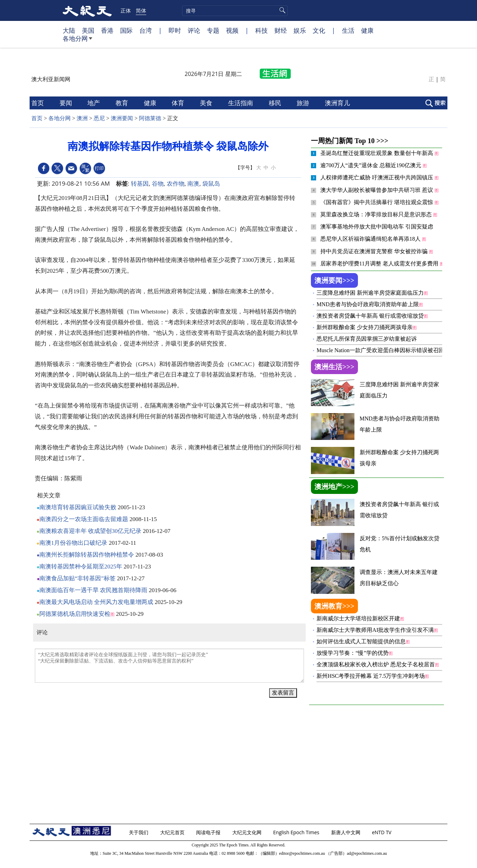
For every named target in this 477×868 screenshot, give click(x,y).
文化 (319, 30)
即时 (175, 30)
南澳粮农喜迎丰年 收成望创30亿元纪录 (90, 531)
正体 (126, 10)
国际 (126, 30)
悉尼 (99, 118)
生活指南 (241, 103)
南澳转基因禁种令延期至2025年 (81, 567)
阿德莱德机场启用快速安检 (75, 614)
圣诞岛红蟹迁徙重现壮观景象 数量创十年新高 (377, 153)
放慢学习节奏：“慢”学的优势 (352, 653)
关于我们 (139, 832)
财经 (281, 30)
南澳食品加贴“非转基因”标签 (77, 578)
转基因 (140, 183)
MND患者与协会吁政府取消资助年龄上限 (367, 304)
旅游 (304, 103)
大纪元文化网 (248, 832)
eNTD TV (382, 832)
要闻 (67, 103)
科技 (261, 30)
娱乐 (300, 30)
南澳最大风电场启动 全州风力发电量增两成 (96, 602)
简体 (141, 10)
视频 (232, 30)
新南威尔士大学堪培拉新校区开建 (358, 618)
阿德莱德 (150, 118)
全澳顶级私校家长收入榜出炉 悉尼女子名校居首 (376, 664)
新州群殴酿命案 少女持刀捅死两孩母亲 (365, 327)
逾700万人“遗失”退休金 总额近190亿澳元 (372, 165)
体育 (179, 103)
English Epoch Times (297, 832)
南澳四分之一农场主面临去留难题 (84, 519)
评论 (194, 30)
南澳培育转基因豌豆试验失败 (78, 507)
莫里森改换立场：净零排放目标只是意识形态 (377, 214)
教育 (123, 103)
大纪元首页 (173, 832)
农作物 (176, 183)
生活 (348, 30)
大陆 (69, 30)
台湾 (146, 30)
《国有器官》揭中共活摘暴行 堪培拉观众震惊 (377, 202)
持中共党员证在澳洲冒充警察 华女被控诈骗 (375, 251)
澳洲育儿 (338, 103)
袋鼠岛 (211, 183)
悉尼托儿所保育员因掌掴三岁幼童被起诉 (367, 339)
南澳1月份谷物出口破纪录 (73, 543)
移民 (276, 103)
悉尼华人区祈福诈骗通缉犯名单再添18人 (371, 239)
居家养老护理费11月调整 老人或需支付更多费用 (380, 263)
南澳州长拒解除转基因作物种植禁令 (87, 555)
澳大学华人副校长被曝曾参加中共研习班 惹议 (377, 190)
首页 (38, 103)
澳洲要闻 (122, 118)
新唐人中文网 (346, 832)
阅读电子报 (209, 832)
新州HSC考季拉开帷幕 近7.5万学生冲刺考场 (371, 676)
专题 (213, 30)
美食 (207, 103)
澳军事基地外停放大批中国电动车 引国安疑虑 (377, 227)
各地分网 (77, 41)
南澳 (193, 183)
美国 (88, 30)
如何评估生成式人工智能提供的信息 (361, 641)
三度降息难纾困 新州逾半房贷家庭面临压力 (370, 293)
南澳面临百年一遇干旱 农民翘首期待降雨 (93, 590)
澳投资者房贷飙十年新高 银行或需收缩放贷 (370, 316)
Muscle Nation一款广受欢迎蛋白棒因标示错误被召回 (380, 350)
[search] (235, 11)
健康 (367, 30)
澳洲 (82, 118)
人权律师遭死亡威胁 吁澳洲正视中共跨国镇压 (377, 177)
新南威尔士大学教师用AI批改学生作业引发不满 (375, 630)
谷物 (158, 183)
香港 (107, 30)
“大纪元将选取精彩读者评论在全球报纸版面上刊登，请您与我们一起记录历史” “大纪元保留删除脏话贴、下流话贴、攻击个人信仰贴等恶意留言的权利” (169, 666)
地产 (95, 103)
